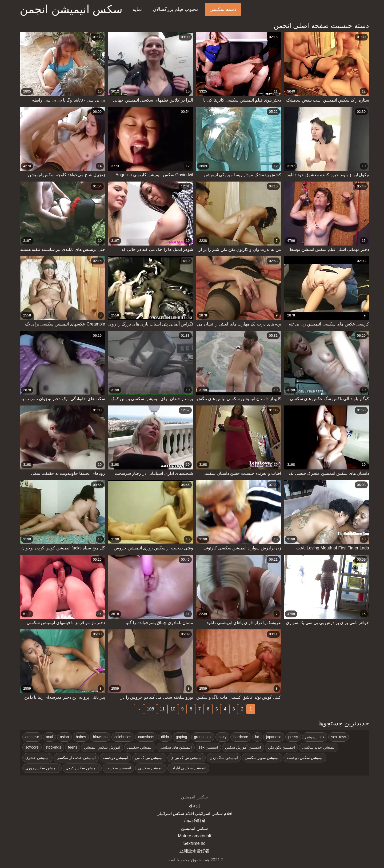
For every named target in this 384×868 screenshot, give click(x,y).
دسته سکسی (220, 9)
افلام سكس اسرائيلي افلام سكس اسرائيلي (192, 813)
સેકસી (192, 806)
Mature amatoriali (192, 836)
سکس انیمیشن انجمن (69, 9)
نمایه (135, 9)
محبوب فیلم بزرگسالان (173, 9)
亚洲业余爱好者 (192, 851)
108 (148, 709)
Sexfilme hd (192, 843)
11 (160, 709)
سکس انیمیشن (192, 828)
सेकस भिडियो (192, 821)
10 (170, 709)
